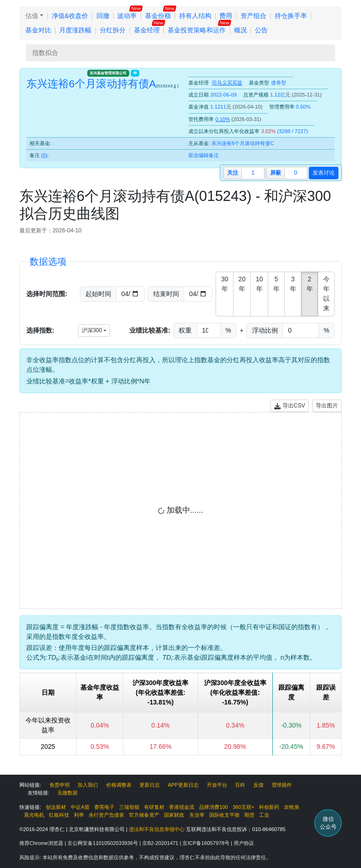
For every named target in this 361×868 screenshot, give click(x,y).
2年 (310, 284)
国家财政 (174, 815)
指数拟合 (45, 53)
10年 (259, 284)
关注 (233, 173)
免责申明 (60, 785)
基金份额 (158, 16)
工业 (264, 815)
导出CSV (290, 406)
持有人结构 (195, 16)
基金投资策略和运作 (197, 30)
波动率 (127, 16)
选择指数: (40, 330)
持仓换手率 (291, 16)
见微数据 (67, 793)
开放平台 (217, 785)
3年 (293, 284)
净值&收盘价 (70, 16)
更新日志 (150, 785)
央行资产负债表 (106, 815)
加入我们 (88, 785)
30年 (225, 284)
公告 (261, 30)
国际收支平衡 (224, 815)
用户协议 (244, 843)
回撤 (103, 16)
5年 (277, 284)
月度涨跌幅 (75, 30)
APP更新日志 (183, 785)
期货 (249, 815)
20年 (242, 284)
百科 (240, 785)
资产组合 (253, 16)
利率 (79, 815)
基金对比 (38, 30)
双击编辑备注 (204, 155)
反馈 (259, 785)
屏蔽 (276, 173)
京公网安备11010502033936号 (103, 843)
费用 (226, 16)
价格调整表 (119, 785)
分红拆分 (113, 30)
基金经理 (147, 30)
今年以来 (326, 294)
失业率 (197, 815)
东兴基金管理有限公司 (108, 73)
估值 (32, 16)
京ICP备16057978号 (207, 843)
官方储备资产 (144, 815)
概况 (241, 30)
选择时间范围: (47, 294)
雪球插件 (282, 785)
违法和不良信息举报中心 (157, 829)
